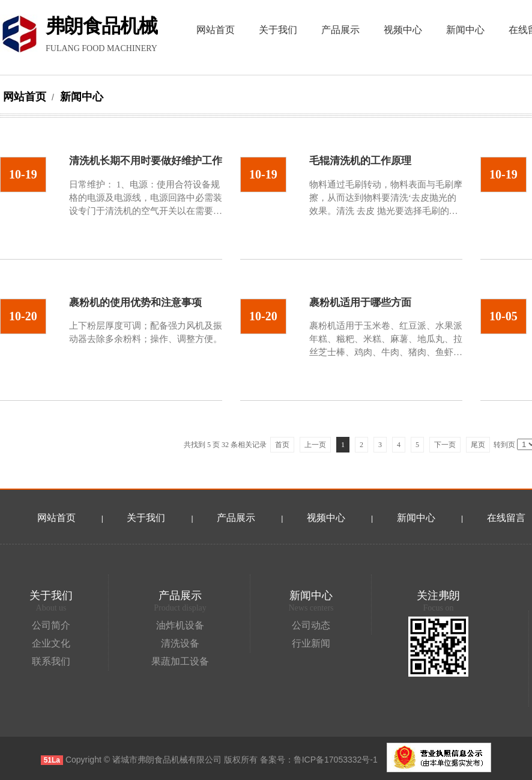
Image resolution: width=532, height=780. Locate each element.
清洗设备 (180, 643)
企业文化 (51, 643)
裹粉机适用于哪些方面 (360, 303)
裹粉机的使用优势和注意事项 (135, 303)
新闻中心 (80, 97)
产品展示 (236, 518)
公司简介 (51, 625)
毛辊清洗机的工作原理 (360, 161)
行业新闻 (311, 643)
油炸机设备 (180, 625)
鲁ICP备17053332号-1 (336, 760)
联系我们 (51, 661)
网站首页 (25, 97)
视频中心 (326, 518)
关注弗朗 (438, 596)
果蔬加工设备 (180, 661)
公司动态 (311, 625)
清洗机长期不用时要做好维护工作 (146, 161)
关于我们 (146, 518)
